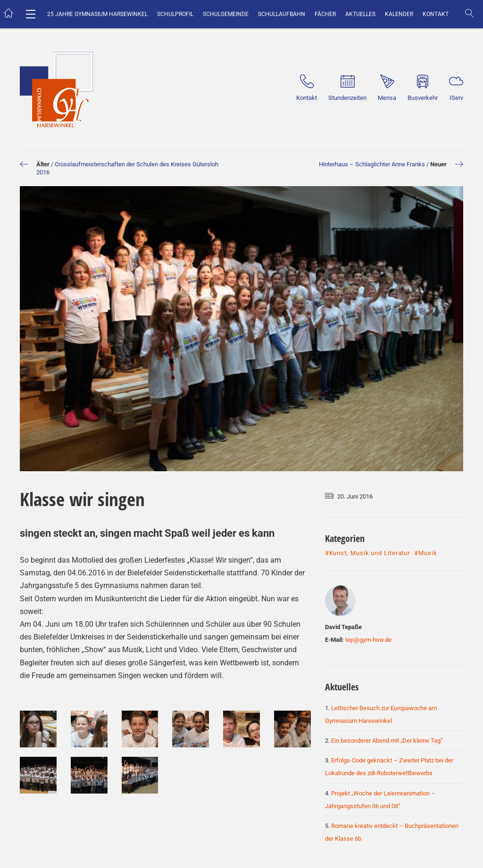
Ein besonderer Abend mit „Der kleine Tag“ (387, 741)
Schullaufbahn (282, 14)
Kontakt (436, 14)
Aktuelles (360, 14)
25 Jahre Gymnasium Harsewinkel (97, 14)
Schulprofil (175, 14)
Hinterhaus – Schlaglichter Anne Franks (372, 164)
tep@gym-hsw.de (368, 640)
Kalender (399, 14)
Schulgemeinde (226, 14)
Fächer (325, 14)
